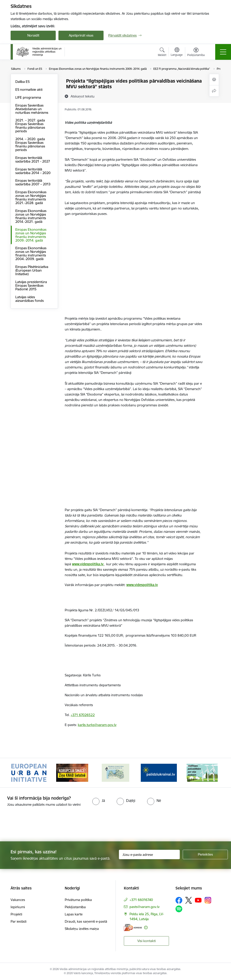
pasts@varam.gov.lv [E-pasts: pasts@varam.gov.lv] (144, 907)
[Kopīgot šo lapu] (214, 91)
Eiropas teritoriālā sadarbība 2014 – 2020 (33, 171)
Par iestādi (18, 921)
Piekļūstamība (75, 907)
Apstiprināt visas (81, 35)
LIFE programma (28, 97)
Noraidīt (33, 35)
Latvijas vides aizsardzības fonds (30, 299)
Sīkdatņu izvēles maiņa (82, 929)
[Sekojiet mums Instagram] (208, 900)
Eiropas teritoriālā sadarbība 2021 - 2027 (33, 159)
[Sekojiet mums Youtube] (198, 900)
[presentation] (38, 824)
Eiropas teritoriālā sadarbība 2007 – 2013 (33, 182)
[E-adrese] (133, 928)
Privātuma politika (78, 900)
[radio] (99, 801)
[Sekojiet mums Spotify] (179, 909)
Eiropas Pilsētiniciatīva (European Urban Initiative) (32, 270)
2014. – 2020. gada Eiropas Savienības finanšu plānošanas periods (30, 144)
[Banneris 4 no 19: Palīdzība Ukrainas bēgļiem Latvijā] (159, 772)
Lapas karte (74, 914)
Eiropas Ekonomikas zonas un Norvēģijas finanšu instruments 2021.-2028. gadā (31, 197)
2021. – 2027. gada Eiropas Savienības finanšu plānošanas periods (30, 126)
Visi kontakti (147, 941)
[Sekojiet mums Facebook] (179, 900)
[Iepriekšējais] (18, 773)
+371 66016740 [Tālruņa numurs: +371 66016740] (141, 900)
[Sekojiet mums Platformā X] (189, 900)
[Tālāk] (213, 773)
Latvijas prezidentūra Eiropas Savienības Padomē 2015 (31, 285)
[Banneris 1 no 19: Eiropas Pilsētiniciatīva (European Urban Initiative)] (29, 772)
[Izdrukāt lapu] (214, 80)
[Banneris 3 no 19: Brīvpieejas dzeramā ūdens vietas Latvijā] (115, 772)
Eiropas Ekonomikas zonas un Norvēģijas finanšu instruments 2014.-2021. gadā (31, 216)
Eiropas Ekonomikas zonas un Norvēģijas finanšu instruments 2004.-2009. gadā (31, 253)
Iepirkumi (18, 907)
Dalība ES (22, 82)
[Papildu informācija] (146, 928)
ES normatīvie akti (29, 90)
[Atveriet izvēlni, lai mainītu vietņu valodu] (177, 52)
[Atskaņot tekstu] (83, 96)
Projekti (16, 914)
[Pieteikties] (205, 854)
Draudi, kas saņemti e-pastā (86, 921)
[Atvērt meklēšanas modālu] (162, 53)
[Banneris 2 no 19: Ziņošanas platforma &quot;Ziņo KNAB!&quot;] (72, 772)
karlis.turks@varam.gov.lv (97, 725)
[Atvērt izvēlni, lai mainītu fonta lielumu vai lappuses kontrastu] (196, 53)
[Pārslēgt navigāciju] (223, 52)
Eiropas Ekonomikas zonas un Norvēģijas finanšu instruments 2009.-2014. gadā (31, 235)
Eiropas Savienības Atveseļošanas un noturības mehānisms (32, 109)
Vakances (18, 900)
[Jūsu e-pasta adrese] (149, 854)
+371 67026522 (83, 715)
